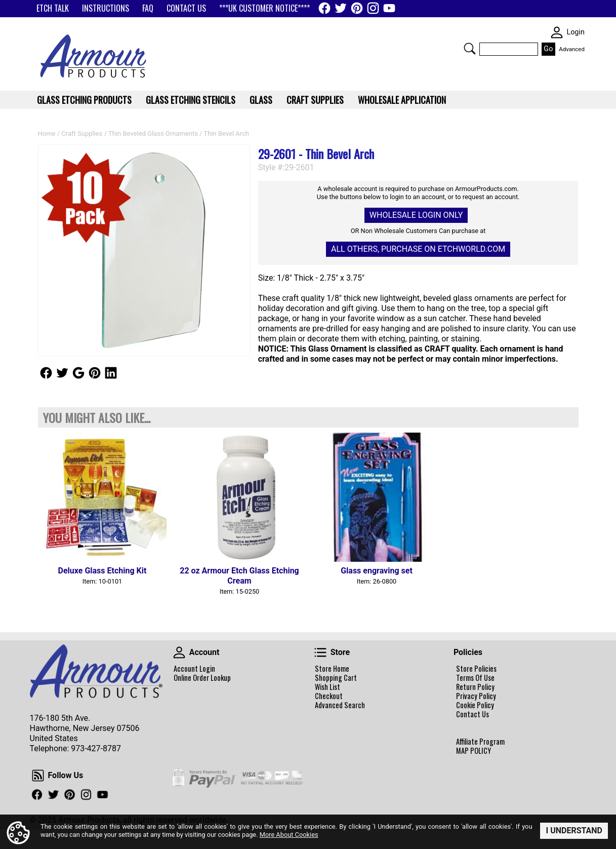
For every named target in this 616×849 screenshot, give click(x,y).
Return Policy (475, 687)
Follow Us (46, 373)
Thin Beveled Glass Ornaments (153, 133)
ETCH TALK (53, 8)
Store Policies (476, 669)
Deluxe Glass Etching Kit (102, 571)
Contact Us (473, 714)
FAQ (148, 8)
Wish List (327, 687)
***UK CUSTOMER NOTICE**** (264, 8)
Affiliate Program (480, 742)
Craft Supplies (82, 133)
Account (179, 652)
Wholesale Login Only (416, 215)
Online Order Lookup (202, 678)
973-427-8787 (96, 748)
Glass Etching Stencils (191, 100)
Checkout (329, 696)
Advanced (572, 49)
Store (320, 652)
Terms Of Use (475, 678)
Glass (261, 100)
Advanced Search (340, 705)
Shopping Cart (336, 678)
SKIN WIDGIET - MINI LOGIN (557, 32)
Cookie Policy (475, 705)
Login (576, 32)
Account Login (194, 669)
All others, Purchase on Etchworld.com (418, 249)
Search (470, 49)
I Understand (574, 831)
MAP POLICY (474, 751)
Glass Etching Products (84, 100)
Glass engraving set (377, 571)
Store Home (332, 669)
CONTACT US (186, 8)
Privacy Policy (476, 696)
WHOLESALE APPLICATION (402, 100)
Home (47, 133)
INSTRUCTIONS (106, 8)
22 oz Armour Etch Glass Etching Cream (239, 576)
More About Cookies (289, 834)
